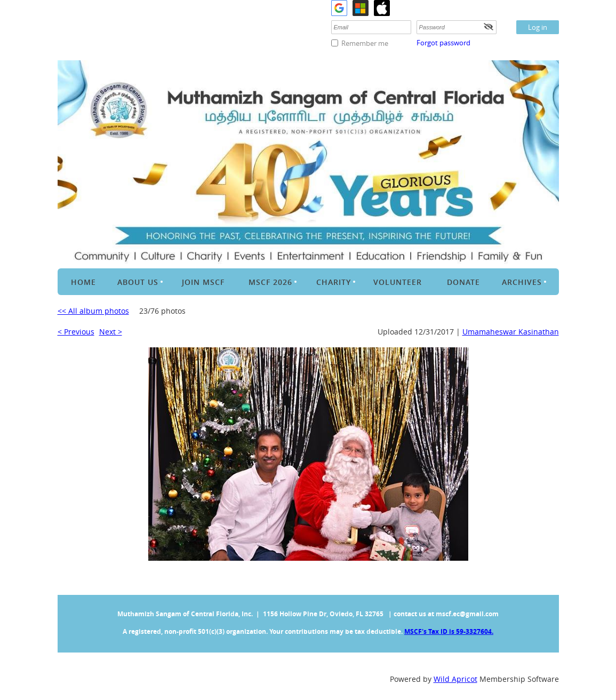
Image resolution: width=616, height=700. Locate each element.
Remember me (365, 43)
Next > (111, 332)
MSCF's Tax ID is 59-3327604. (449, 631)
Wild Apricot (455, 679)
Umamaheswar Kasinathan (511, 332)
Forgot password (443, 43)
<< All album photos (93, 311)
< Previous (76, 332)
